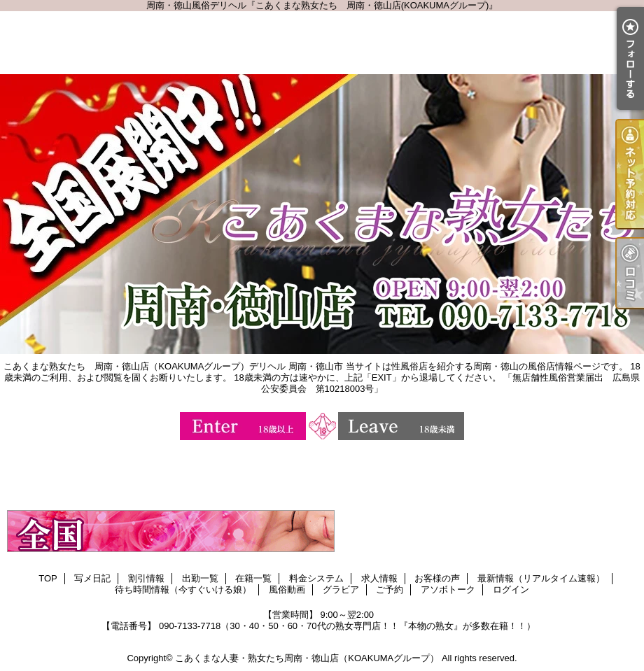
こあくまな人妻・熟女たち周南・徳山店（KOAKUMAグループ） (307, 658)
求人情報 (379, 578)
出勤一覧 (200, 578)
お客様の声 (437, 578)
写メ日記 (92, 578)
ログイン (511, 589)
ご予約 (390, 589)
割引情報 (146, 578)
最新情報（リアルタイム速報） (541, 578)
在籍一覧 (253, 578)
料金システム (316, 578)
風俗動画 (287, 589)
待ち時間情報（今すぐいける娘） (183, 589)
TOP (48, 578)
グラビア (341, 589)
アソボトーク (448, 589)
